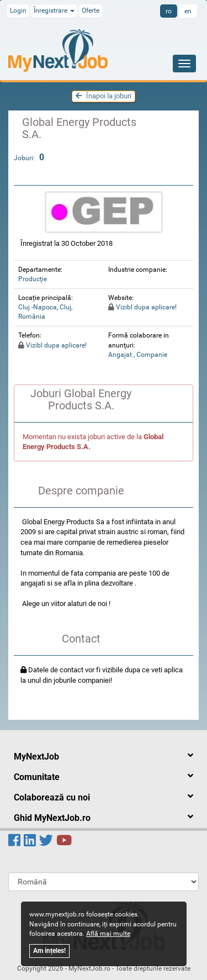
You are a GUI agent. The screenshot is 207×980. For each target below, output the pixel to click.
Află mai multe (108, 934)
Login (18, 10)
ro (169, 11)
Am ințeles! (49, 951)
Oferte (91, 10)
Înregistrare (54, 10)
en (188, 11)
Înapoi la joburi (104, 96)
